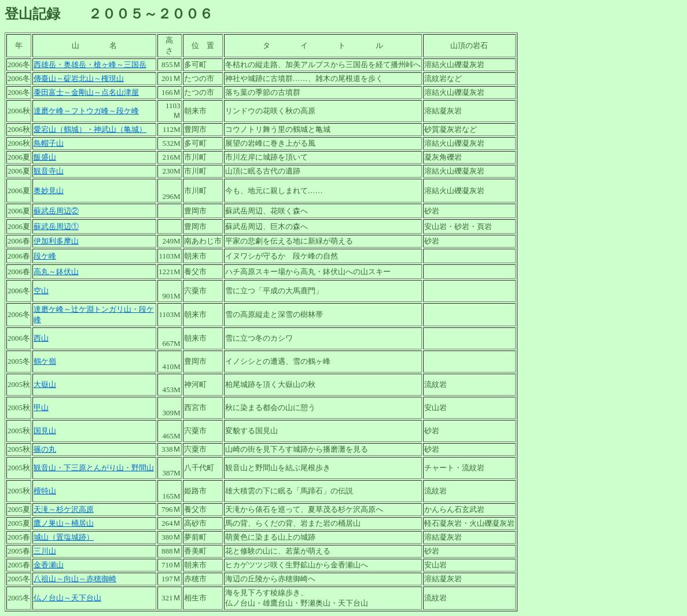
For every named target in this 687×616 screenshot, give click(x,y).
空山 (41, 291)
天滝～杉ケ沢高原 (64, 509)
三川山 (45, 551)
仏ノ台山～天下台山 (67, 598)
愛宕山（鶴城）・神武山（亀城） (90, 129)
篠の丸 (45, 449)
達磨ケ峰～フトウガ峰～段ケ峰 (86, 111)
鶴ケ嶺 (45, 361)
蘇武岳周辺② (56, 211)
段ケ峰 (45, 256)
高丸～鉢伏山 (56, 272)
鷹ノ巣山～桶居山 (64, 523)
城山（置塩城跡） (64, 537)
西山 (41, 338)
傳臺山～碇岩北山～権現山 (79, 78)
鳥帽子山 (49, 143)
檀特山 (45, 491)
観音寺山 (49, 171)
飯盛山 (45, 157)
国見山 (45, 431)
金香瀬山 (49, 565)
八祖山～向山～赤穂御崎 (75, 579)
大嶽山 (45, 384)
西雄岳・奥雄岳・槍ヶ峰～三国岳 (90, 64)
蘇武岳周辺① (56, 226)
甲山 (41, 407)
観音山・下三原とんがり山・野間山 (94, 468)
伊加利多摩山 (56, 241)
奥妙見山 (49, 191)
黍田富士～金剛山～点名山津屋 (86, 92)
